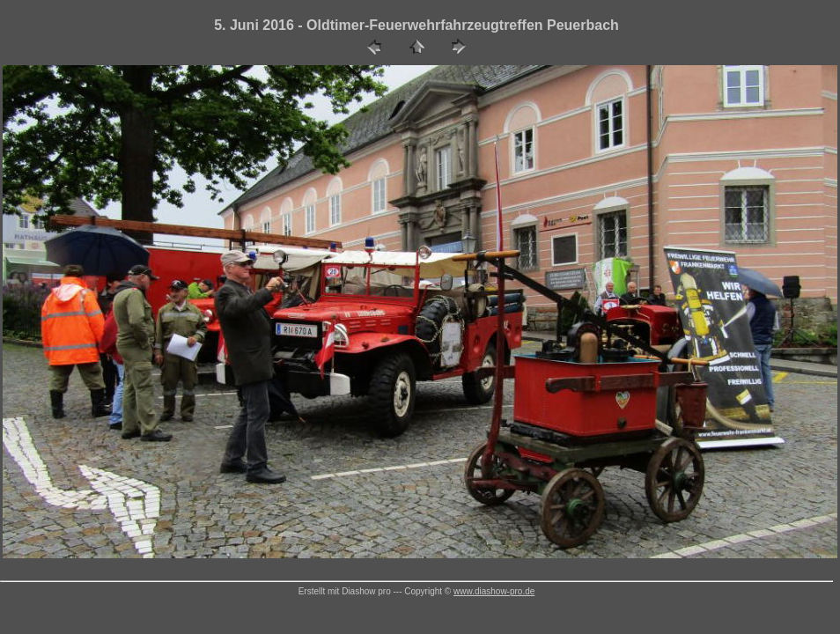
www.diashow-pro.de (494, 591)
